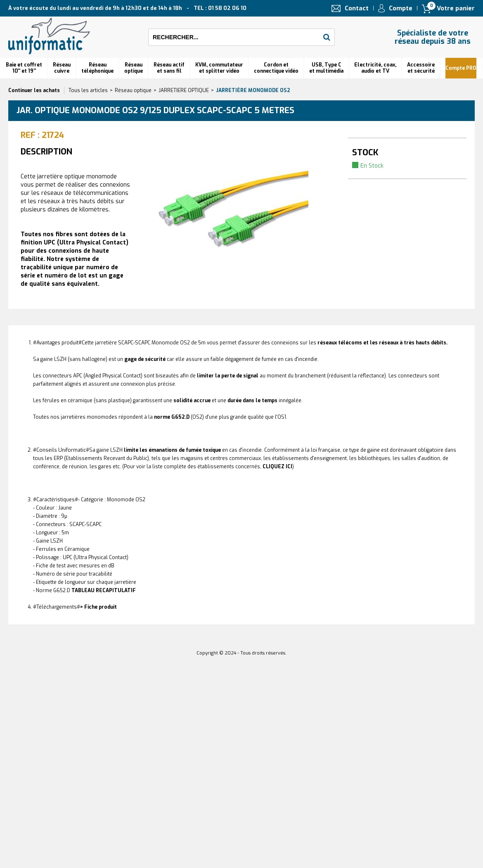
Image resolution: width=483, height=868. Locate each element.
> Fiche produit (98, 607)
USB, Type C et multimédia (326, 68)
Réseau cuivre (62, 68)
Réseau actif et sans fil (169, 68)
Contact (357, 8)
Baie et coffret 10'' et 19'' (24, 68)
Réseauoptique (134, 68)
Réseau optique (133, 90)
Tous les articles (88, 90)
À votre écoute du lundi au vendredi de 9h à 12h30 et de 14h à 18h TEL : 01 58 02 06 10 (127, 8)
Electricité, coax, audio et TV (375, 68)
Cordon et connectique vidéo (276, 68)
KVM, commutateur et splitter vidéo (219, 68)
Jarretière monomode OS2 (253, 90)
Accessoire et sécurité (421, 68)
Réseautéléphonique (97, 68)
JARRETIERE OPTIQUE (184, 90)
